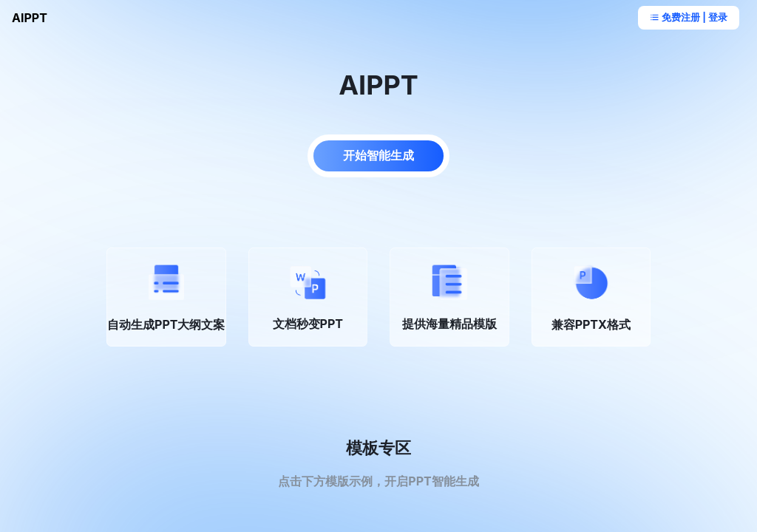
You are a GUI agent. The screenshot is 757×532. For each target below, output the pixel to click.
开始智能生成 (378, 155)
